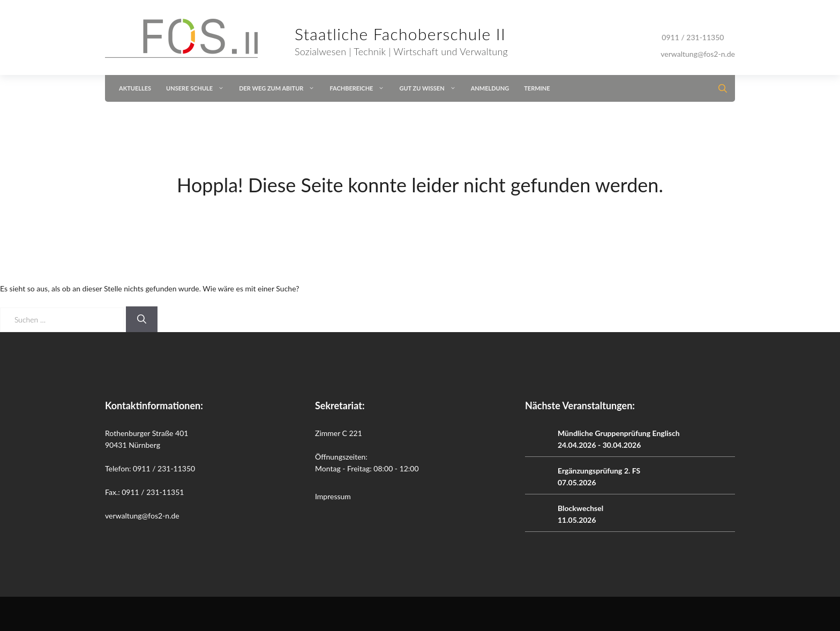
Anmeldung (490, 88)
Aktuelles (135, 88)
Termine (537, 88)
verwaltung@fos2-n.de (698, 54)
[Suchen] (142, 319)
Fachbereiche (361, 88)
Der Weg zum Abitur (280, 88)
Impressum (333, 496)
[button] (720, 88)
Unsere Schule (199, 88)
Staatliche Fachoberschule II (400, 34)
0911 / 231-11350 (693, 37)
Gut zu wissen (431, 88)
